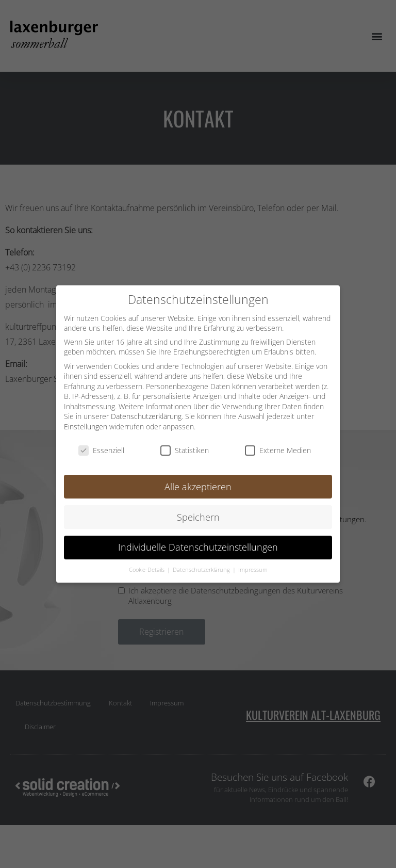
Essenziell (101, 450)
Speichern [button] (198, 517)
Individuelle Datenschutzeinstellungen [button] (198, 547)
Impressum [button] (253, 570)
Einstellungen (86, 427)
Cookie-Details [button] (147, 570)
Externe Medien (278, 450)
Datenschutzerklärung (146, 416)
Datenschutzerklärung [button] (202, 570)
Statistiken (185, 450)
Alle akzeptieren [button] (198, 486)
